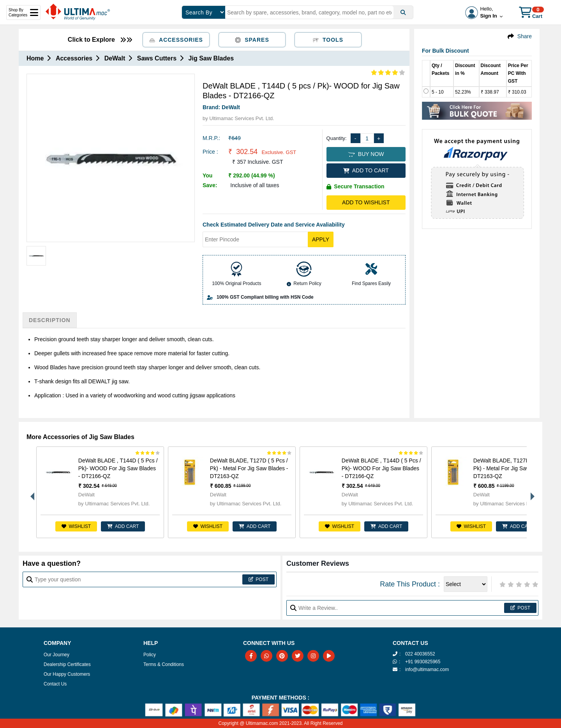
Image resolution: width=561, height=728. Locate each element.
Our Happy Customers (67, 674)
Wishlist (76, 526)
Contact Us (55, 684)
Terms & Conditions (164, 664)
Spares (252, 40)
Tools (328, 40)
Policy (150, 655)
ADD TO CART (366, 170)
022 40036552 (420, 654)
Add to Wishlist (366, 202)
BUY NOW (366, 154)
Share (525, 36)
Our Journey (56, 655)
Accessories (176, 40)
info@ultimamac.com (427, 670)
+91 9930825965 (423, 662)
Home (35, 58)
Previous (30, 492)
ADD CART (123, 526)
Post (258, 579)
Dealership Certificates (67, 664)
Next (531, 492)
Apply (321, 239)
